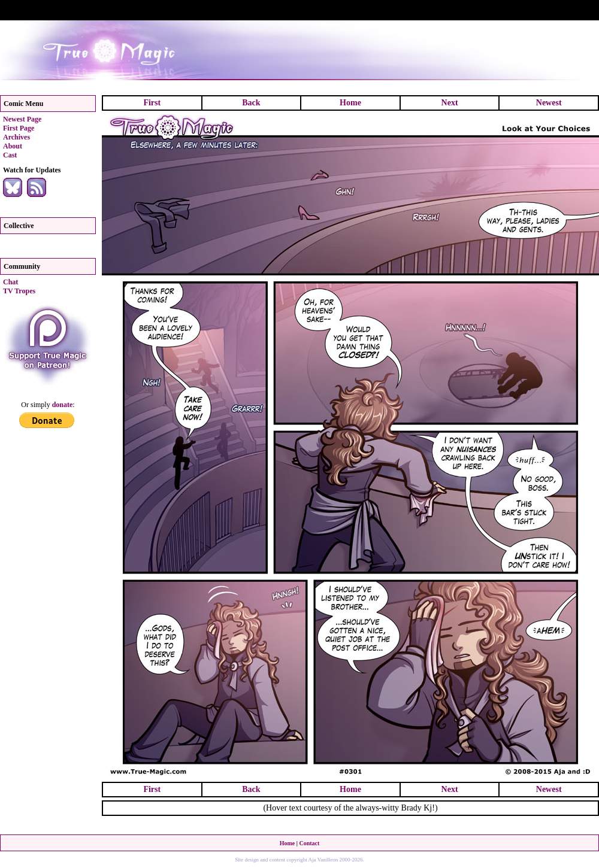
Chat (10, 282)
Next (450, 103)
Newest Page (22, 119)
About (13, 146)
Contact (309, 843)
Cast (10, 155)
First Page (19, 128)
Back (251, 103)
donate (63, 405)
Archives (16, 137)
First (152, 103)
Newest (549, 103)
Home (350, 103)
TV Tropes (19, 291)
